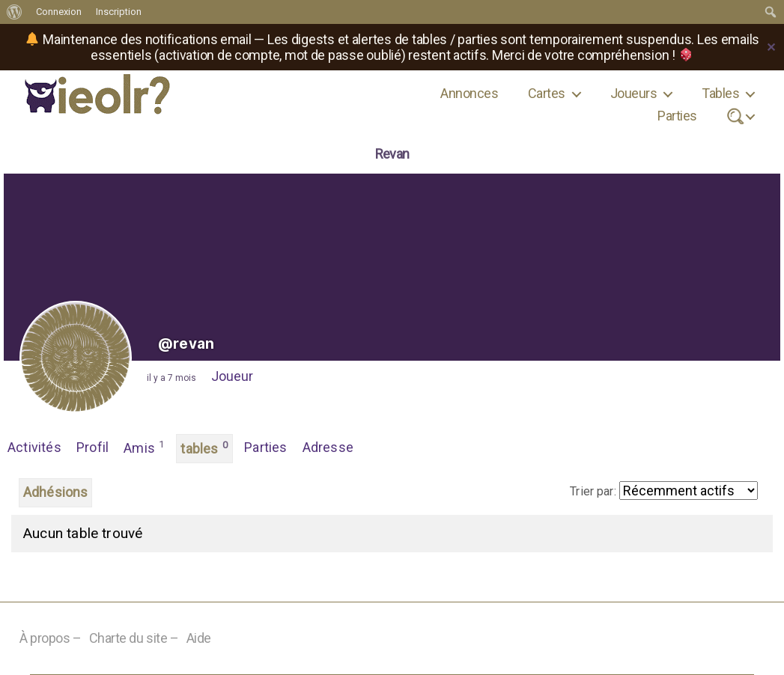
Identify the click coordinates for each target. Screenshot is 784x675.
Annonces (469, 93)
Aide (199, 638)
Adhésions (55, 492)
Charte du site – (134, 638)
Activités (34, 447)
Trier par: (593, 491)
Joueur (232, 376)
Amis (144, 447)
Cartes (547, 93)
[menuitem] (15, 12)
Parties (677, 116)
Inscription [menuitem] (119, 12)
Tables (720, 93)
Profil (92, 447)
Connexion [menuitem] (59, 12)
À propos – (51, 638)
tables (204, 448)
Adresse (328, 447)
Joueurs (633, 93)
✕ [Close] (771, 47)
